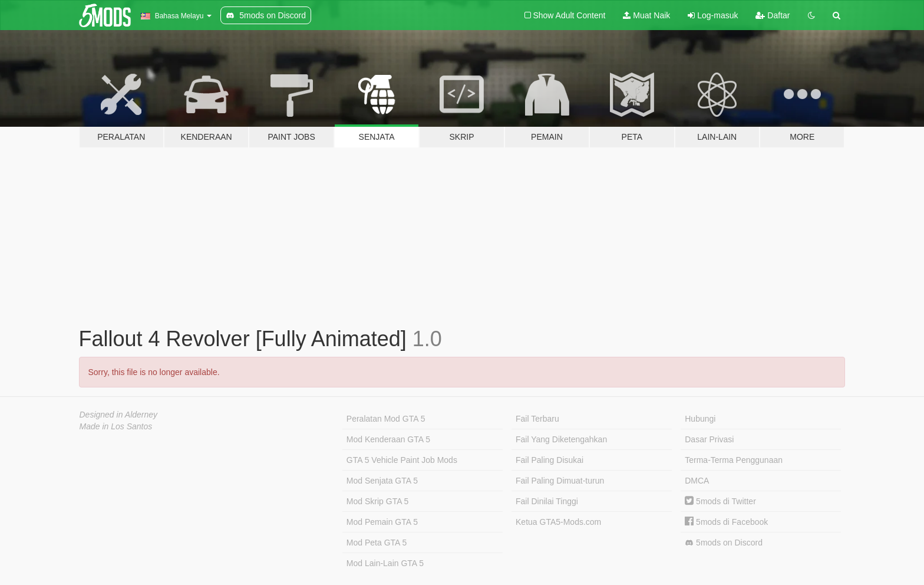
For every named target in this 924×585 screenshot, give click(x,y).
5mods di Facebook (726, 522)
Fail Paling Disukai (550, 460)
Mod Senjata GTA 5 (382, 481)
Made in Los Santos (116, 426)
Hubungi (700, 419)
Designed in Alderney (119, 415)
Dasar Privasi (709, 439)
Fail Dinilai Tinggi (547, 501)
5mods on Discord (724, 543)
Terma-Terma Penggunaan (734, 460)
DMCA (697, 481)
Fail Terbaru (537, 419)
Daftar (773, 15)
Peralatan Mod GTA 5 (386, 419)
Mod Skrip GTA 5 (378, 501)
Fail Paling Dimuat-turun (560, 481)
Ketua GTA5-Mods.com (558, 522)
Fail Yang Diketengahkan (561, 439)
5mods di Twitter (720, 501)
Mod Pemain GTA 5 (382, 522)
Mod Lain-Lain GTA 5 (385, 563)
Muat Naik (646, 15)
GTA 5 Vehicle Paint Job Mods (402, 460)
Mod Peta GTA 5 (377, 543)
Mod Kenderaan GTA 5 (388, 439)
